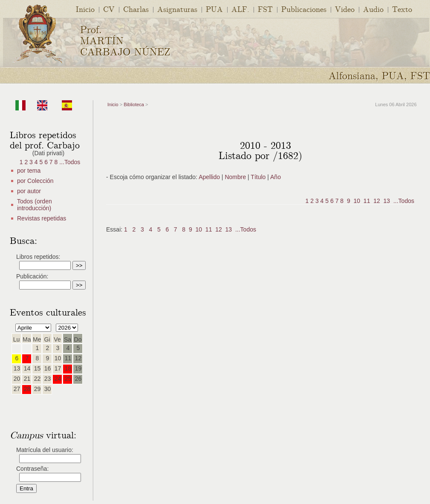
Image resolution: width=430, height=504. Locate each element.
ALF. (240, 9)
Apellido (209, 177)
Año (276, 177)
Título (258, 177)
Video (345, 9)
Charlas (136, 9)
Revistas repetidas (42, 218)
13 (387, 201)
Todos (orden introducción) (35, 205)
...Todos (70, 162)
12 (377, 201)
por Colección (35, 181)
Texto (402, 9)
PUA (214, 9)
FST (265, 9)
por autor (29, 191)
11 (367, 201)
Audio (373, 9)
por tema (29, 171)
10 (357, 201)
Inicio (85, 9)
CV (109, 9)
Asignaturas (177, 9)
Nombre (235, 177)
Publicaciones (304, 9)
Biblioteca (134, 104)
